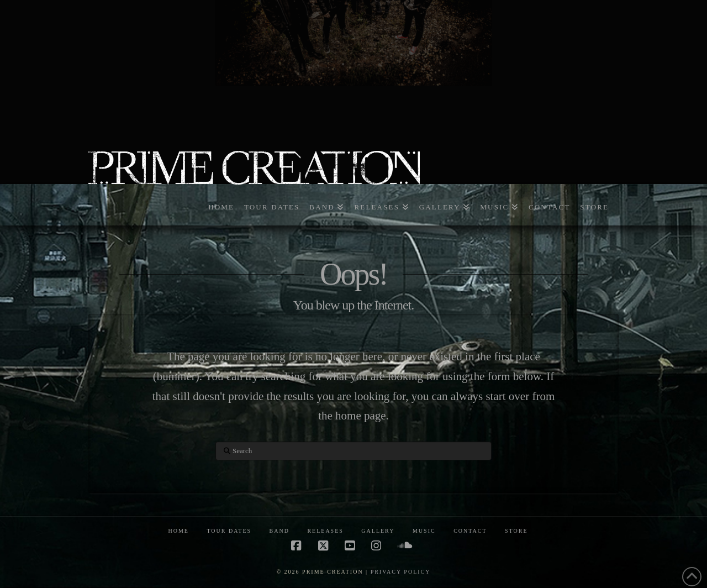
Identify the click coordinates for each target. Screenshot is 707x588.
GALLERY (378, 531)
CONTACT (470, 531)
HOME (178, 531)
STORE (516, 531)
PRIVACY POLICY (401, 572)
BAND (279, 531)
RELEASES (325, 531)
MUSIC (424, 531)
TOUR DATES (229, 531)
